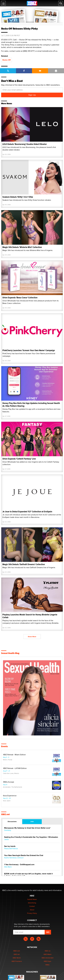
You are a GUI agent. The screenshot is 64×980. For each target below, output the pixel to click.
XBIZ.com (17, 951)
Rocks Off (6, 60)
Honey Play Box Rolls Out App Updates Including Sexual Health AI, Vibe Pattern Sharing (31, 405)
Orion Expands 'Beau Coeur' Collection (20, 298)
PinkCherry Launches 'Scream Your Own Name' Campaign (29, 350)
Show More (32, 637)
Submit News (32, 899)
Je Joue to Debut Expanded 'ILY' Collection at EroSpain (27, 512)
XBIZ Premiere (17, 961)
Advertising (32, 903)
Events (4, 746)
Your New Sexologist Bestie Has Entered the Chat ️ (24, 855)
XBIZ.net (5, 814)
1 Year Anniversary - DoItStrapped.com (19, 865)
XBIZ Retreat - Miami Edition (14, 755)
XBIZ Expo (47, 961)
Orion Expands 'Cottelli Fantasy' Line (19, 459)
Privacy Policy (32, 913)
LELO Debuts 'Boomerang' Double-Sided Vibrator (25, 144)
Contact (32, 906)
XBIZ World (17, 958)
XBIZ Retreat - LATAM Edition (15, 768)
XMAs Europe (9, 782)
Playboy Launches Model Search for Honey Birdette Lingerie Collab (30, 616)
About (32, 910)
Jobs (32, 821)
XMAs (47, 965)
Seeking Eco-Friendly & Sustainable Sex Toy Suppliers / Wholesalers (31, 837)
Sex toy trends (10, 846)
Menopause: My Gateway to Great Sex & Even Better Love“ (27, 828)
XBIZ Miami (47, 954)
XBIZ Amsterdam (47, 958)
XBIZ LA (47, 951)
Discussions (12, 821)
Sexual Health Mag (10, 653)
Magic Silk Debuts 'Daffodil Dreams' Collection (24, 564)
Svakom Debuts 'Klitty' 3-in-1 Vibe (18, 197)
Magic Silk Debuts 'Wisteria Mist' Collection (22, 247)
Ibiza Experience (10, 796)
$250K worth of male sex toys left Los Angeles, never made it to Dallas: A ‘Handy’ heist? (28, 875)
